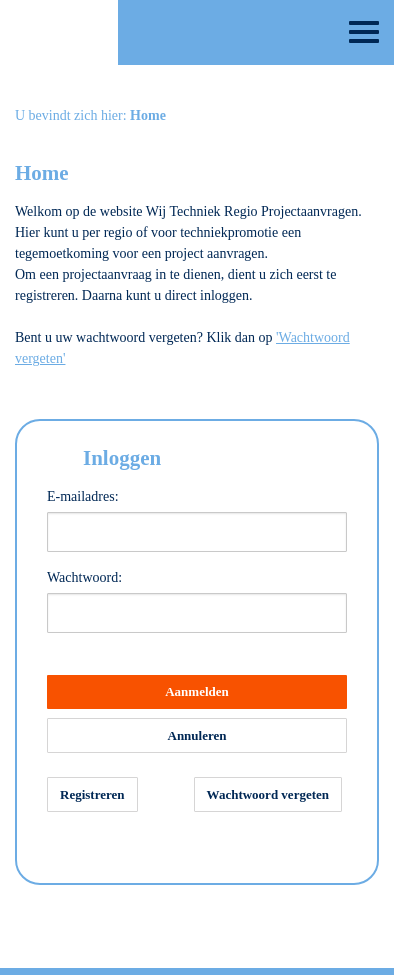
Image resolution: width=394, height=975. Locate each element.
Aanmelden (197, 691)
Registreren (92, 794)
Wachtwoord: (84, 577)
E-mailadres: (83, 496)
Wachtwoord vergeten (268, 794)
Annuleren (197, 735)
